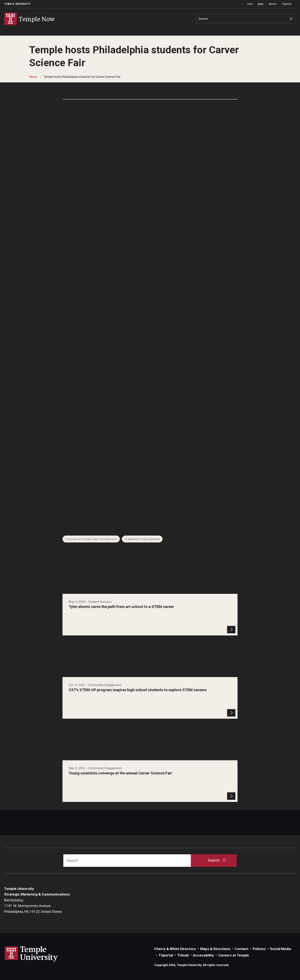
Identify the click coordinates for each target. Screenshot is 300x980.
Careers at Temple (234, 955)
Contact (242, 949)
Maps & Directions (215, 949)
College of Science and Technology (91, 539)
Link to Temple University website (31, 954)
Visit (250, 4)
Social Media (280, 949)
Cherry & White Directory (175, 949)
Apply (261, 4)
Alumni (273, 4)
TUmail (183, 955)
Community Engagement (142, 539)
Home (33, 77)
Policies (259, 949)
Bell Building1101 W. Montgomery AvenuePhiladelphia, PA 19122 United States (33, 906)
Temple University (17, 4)
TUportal (286, 4)
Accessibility (203, 955)
